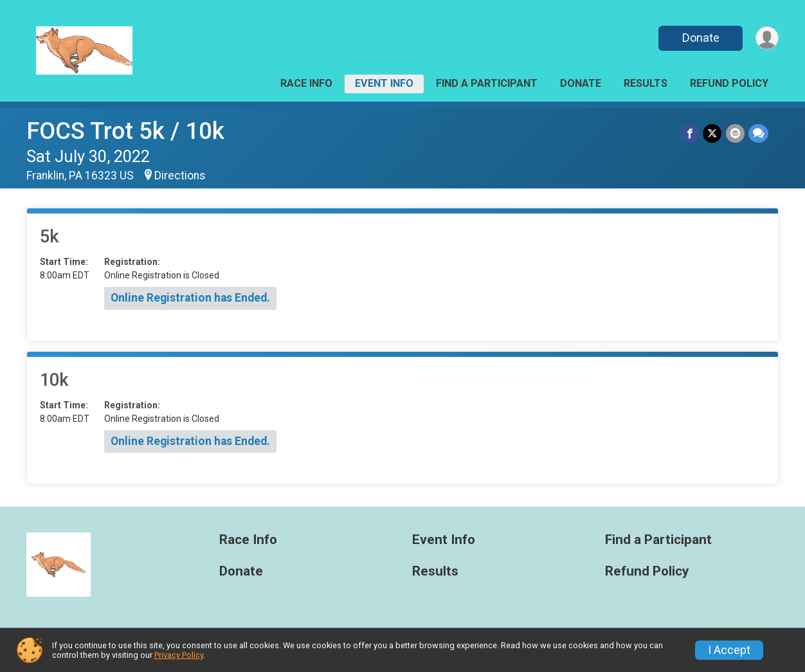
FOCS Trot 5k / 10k (125, 131)
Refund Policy (729, 83)
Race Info (306, 83)
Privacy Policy (179, 655)
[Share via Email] (735, 133)
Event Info (384, 83)
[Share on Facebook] (690, 133)
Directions (180, 176)
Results (646, 83)
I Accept (729, 650)
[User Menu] (767, 38)
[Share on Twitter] (713, 133)
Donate (700, 38)
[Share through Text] (758, 133)
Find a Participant (487, 83)
